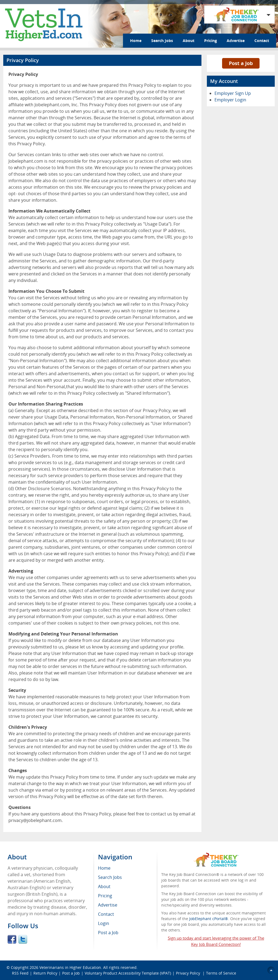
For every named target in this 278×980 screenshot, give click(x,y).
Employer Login (230, 100)
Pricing (211, 41)
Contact (262, 41)
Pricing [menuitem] (105, 896)
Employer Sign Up (233, 93)
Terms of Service (221, 973)
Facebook (12, 939)
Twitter (23, 939)
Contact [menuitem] (106, 914)
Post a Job (241, 63)
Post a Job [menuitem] (108, 933)
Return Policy (45, 973)
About (189, 41)
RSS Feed (20, 973)
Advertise (236, 41)
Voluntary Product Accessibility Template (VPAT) (128, 973)
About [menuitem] (104, 886)
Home (136, 41)
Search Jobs (162, 41)
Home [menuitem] (104, 868)
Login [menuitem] (104, 923)
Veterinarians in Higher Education (70, 967)
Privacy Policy (189, 973)
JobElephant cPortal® (209, 919)
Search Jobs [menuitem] (110, 877)
